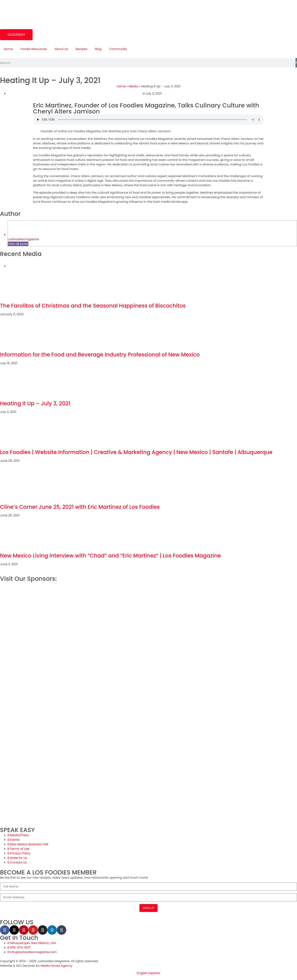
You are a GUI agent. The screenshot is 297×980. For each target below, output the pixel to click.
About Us (61, 49)
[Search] (296, 63)
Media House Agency (56, 966)
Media (133, 86)
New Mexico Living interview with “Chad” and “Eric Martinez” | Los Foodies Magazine (110, 556)
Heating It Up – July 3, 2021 (35, 404)
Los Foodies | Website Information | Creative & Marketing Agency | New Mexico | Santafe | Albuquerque (136, 452)
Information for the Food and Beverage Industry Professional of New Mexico (100, 355)
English (142, 973)
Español (154, 973)
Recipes (81, 49)
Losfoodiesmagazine (23, 239)
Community (118, 49)
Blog (98, 49)
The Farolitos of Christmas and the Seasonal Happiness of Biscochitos (93, 306)
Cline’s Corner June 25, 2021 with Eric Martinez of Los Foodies (80, 507)
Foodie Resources (34, 49)
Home (8, 49)
